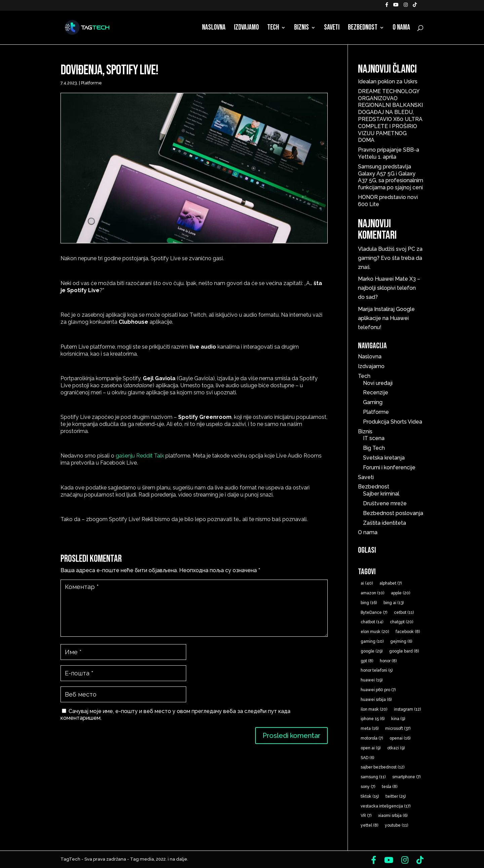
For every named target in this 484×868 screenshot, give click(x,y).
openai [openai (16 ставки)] (400, 738)
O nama (401, 29)
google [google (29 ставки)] (372, 651)
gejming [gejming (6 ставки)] (401, 641)
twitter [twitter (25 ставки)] (396, 796)
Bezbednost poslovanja (393, 513)
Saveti (332, 29)
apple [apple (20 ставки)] (400, 593)
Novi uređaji (378, 383)
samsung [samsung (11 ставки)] (373, 777)
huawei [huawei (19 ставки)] (372, 680)
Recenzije (376, 392)
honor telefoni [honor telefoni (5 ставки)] (377, 670)
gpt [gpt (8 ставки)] (367, 661)
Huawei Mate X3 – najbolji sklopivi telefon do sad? (389, 288)
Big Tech (374, 448)
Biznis (301, 29)
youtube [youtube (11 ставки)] (396, 825)
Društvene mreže (385, 503)
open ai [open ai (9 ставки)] (371, 748)
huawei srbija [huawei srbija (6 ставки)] (376, 700)
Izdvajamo (246, 29)
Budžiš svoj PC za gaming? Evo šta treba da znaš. (390, 258)
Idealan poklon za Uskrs (388, 82)
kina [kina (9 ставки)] (398, 719)
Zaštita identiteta (385, 523)
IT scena (374, 438)
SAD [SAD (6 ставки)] (367, 758)
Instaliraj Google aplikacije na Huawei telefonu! (386, 318)
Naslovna (214, 29)
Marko (366, 279)
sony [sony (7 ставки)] (368, 787)
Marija (365, 309)
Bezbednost (363, 29)
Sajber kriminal (381, 494)
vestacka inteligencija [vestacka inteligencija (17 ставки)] (386, 806)
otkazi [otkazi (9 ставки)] (396, 748)
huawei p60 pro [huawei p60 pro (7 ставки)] (378, 690)
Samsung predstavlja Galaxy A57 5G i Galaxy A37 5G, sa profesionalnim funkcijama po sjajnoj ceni (391, 177)
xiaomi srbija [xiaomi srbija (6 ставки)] (393, 816)
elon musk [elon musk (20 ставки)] (375, 632)
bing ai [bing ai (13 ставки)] (394, 603)
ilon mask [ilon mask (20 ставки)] (374, 709)
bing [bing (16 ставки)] (369, 603)
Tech (273, 29)
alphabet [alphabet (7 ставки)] (391, 583)
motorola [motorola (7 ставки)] (372, 738)
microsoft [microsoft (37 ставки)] (398, 728)
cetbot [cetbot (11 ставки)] (404, 613)
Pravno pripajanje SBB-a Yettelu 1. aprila (389, 153)
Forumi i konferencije (389, 467)
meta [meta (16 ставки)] (370, 728)
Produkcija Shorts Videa (393, 422)
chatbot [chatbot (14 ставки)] (372, 622)
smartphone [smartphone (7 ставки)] (406, 777)
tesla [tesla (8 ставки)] (390, 787)
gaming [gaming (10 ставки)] (372, 641)
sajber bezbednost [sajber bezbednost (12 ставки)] (382, 767)
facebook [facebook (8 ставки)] (408, 632)
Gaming (373, 402)
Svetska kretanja (384, 458)
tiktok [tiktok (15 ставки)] (370, 796)
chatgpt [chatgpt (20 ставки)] (401, 622)
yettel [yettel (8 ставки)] (369, 825)
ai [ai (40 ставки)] (367, 583)
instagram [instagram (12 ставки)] (407, 709)
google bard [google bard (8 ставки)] (404, 651)
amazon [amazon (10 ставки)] (372, 593)
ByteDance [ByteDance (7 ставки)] (374, 613)
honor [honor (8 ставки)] (388, 661)
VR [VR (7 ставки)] (366, 816)
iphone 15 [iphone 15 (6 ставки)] (373, 719)
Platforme (91, 83)
